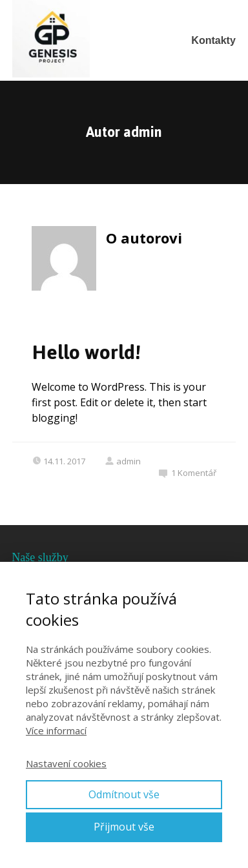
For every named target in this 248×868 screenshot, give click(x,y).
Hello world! (86, 352)
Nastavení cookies (66, 763)
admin (123, 461)
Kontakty (213, 40)
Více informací (56, 730)
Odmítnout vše (124, 794)
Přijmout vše (124, 827)
